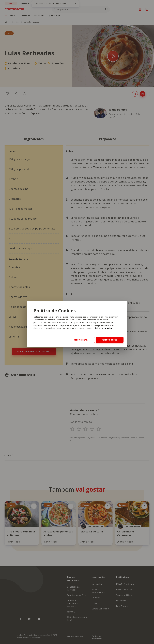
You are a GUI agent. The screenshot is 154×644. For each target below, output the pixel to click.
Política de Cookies (102, 328)
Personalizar (81, 340)
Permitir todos (110, 340)
